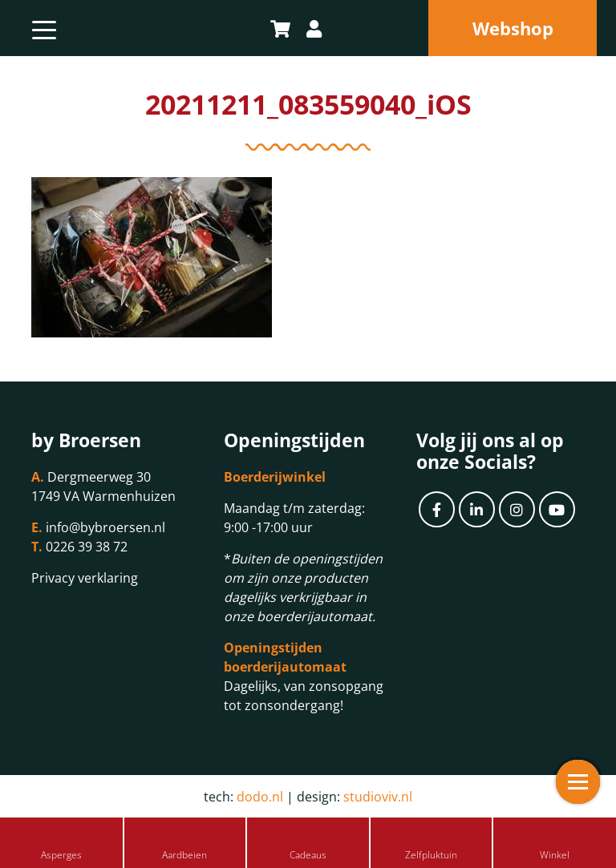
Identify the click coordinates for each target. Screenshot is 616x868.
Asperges (61, 855)
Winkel (555, 855)
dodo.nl (260, 797)
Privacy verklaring (85, 578)
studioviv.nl (378, 797)
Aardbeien (184, 855)
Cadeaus (308, 855)
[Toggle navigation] (44, 28)
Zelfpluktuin (431, 855)
